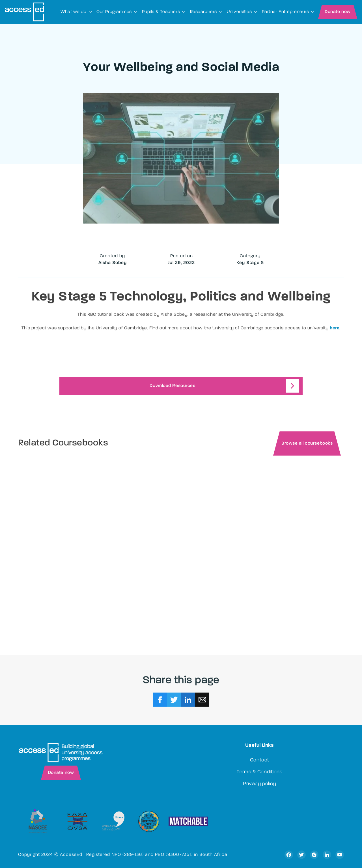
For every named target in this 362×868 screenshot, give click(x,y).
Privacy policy (259, 784)
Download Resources (172, 386)
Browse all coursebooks (307, 444)
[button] (76, 12)
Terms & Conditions (259, 772)
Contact (260, 760)
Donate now (338, 12)
